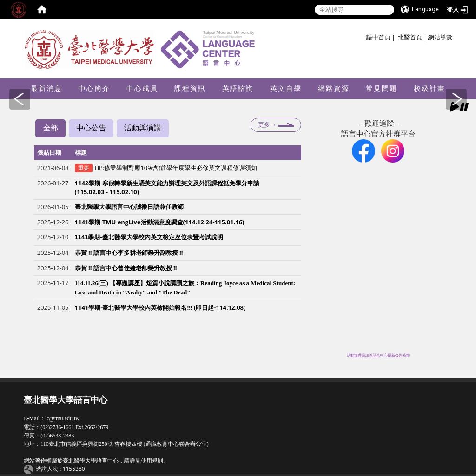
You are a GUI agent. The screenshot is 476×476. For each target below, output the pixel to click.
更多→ (267, 125)
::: (363, 36)
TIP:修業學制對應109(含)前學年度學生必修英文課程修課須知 (175, 168)
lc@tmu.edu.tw (62, 418)
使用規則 (152, 461)
